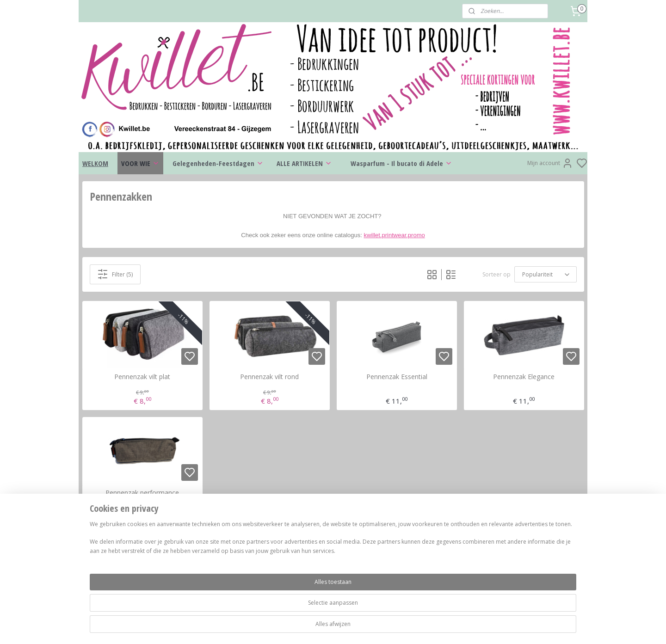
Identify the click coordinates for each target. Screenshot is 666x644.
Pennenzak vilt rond (269, 377)
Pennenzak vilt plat (142, 377)
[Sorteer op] (546, 274)
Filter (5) (115, 274)
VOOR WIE (140, 163)
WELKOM (95, 163)
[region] (272, 613)
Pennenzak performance (142, 493)
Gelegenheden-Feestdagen (218, 163)
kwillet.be (509, 551)
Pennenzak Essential (397, 377)
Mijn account (550, 163)
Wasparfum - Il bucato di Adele (401, 163)
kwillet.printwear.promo (395, 235)
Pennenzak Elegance (524, 377)
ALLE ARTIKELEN (304, 163)
